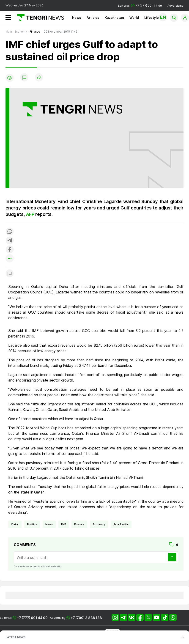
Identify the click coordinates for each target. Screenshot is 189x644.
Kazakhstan (114, 18)
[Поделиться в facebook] (10, 250)
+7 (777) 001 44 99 (32, 618)
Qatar (15, 524)
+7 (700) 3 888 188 (86, 618)
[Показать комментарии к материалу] (10, 274)
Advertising (175, 6)
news (49, 524)
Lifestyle (152, 18)
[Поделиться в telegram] (10, 241)
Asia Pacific (121, 524)
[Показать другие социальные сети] (10, 259)
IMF (64, 524)
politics (32, 524)
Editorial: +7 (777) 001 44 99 (140, 6)
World (134, 18)
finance (79, 524)
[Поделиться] (39, 78)
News (77, 18)
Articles (93, 18)
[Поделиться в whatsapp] (10, 232)
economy (99, 524)
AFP (31, 214)
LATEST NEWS (15, 637)
